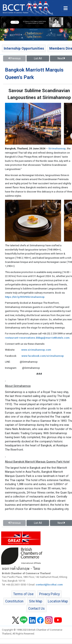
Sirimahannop (57, 149)
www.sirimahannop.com (36, 350)
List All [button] (38, 58)
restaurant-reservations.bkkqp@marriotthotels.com (37, 338)
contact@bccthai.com (49, 585)
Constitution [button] (14, 601)
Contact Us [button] (36, 609)
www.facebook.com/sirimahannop (43, 356)
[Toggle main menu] (66, 8)
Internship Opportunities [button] (24, 48)
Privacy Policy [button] (49, 594)
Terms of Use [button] (23, 594)
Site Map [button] (36, 601)
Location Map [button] (58, 601)
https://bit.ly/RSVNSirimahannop (25, 297)
